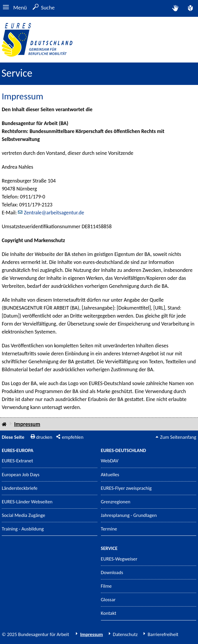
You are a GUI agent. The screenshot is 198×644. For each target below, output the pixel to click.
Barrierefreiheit (163, 634)
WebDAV (110, 461)
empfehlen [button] (73, 437)
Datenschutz (125, 634)
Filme (106, 586)
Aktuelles (110, 475)
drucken (44, 437)
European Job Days (21, 475)
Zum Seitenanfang (178, 437)
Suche (48, 8)
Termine (109, 529)
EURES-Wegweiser (119, 559)
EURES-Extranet (17, 461)
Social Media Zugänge (24, 515)
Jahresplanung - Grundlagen (129, 515)
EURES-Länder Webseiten (27, 502)
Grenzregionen (116, 502)
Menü (20, 8)
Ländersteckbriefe (20, 488)
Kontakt (109, 613)
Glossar (108, 600)
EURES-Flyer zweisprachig (126, 488)
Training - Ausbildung (23, 529)
